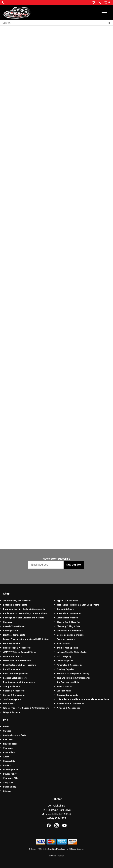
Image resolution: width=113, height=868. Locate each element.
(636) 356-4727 (57, 819)
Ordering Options (11, 770)
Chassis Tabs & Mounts (14, 626)
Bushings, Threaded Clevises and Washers (24, 618)
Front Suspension (12, 644)
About (6, 757)
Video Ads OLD (10, 778)
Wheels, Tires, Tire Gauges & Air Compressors (26, 708)
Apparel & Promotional (67, 601)
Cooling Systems (11, 631)
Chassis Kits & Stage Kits (69, 622)
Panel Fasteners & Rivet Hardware (19, 665)
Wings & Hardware (12, 712)
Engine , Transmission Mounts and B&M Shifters (26, 639)
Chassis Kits (9, 761)
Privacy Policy (10, 774)
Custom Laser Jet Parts (15, 735)
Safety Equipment (11, 687)
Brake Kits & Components (69, 613)
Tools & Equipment (12, 699)
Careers (7, 731)
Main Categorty (64, 656)
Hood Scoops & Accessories (17, 648)
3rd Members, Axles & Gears (17, 601)
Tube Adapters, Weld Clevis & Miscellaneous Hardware (83, 699)
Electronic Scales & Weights (70, 635)
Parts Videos (9, 752)
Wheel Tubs (9, 704)
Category (8, 622)
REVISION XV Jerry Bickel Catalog (73, 674)
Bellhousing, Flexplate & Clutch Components (78, 605)
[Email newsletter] (46, 565)
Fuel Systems (63, 644)
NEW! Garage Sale (65, 661)
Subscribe (74, 565)
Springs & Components (14, 695)
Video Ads (8, 748)
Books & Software (65, 609)
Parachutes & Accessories (70, 665)
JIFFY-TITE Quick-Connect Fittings (20, 652)
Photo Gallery (10, 787)
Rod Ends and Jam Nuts (68, 682)
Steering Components (67, 695)
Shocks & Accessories (14, 691)
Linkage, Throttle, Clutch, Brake (72, 652)
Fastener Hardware (66, 639)
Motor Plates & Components (17, 661)
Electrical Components (14, 635)
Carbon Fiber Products (67, 618)
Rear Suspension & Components (19, 682)
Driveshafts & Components (70, 631)
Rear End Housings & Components (73, 678)
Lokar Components (12, 656)
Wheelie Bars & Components (71, 704)
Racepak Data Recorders (15, 678)
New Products (10, 744)
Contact (7, 765)
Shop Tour (8, 783)
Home (6, 727)
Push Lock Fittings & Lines (16, 674)
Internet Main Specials (67, 648)
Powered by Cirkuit (57, 856)
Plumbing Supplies (65, 669)
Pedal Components (12, 669)
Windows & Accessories (68, 708)
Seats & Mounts (64, 687)
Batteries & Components (15, 605)
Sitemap (7, 791)
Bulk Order (8, 740)
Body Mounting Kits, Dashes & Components (24, 609)
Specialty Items (64, 691)
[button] (3, 2)
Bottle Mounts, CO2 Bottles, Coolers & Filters (25, 613)
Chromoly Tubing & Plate (68, 626)
